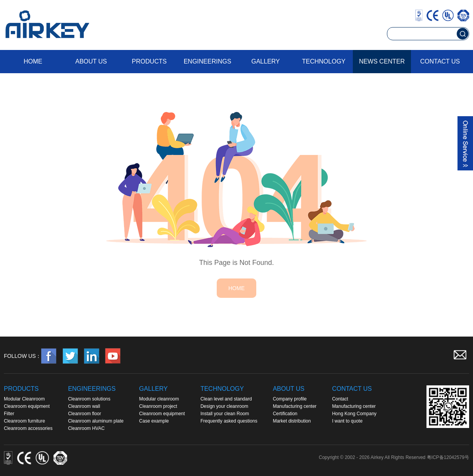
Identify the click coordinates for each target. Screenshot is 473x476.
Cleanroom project (158, 406)
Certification (285, 414)
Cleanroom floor (84, 414)
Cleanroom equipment (27, 406)
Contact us (440, 61)
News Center (382, 61)
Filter (9, 414)
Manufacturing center (295, 406)
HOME (236, 288)
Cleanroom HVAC (86, 428)
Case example (154, 421)
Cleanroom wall (84, 406)
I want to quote (347, 421)
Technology (324, 61)
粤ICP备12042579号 (448, 457)
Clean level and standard (226, 399)
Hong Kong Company (354, 414)
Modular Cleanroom (24, 399)
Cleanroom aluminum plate (96, 421)
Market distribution (292, 421)
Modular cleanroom (159, 399)
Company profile (290, 399)
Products (149, 61)
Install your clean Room (225, 414)
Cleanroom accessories (28, 428)
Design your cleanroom (224, 406)
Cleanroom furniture (24, 421)
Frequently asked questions (229, 421)
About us (91, 61)
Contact (340, 399)
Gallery (266, 61)
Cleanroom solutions (89, 399)
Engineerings (208, 61)
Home (33, 61)
